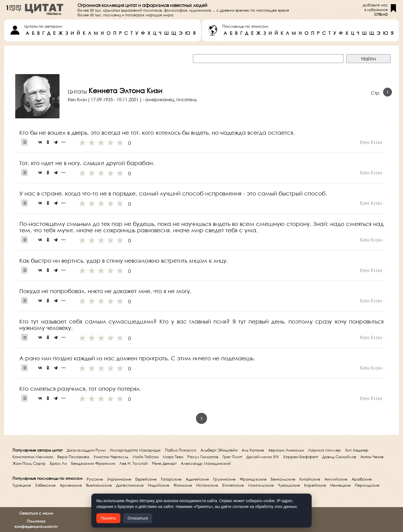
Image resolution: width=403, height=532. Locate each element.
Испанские (207, 485)
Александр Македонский (206, 463)
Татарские (171, 479)
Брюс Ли (58, 463)
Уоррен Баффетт (301, 457)
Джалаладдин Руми (86, 450)
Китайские (310, 479)
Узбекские (45, 485)
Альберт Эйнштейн (219, 450)
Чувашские (289, 485)
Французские (253, 479)
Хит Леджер (357, 450)
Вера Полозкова (73, 457)
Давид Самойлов (339, 457)
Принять (108, 518)
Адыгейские (197, 479)
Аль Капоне (253, 450)
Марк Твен (173, 457)
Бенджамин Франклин (93, 463)
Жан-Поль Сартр (29, 463)
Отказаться (138, 518)
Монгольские (261, 485)
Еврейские (146, 479)
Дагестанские (130, 485)
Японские (183, 485)
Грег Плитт (232, 457)
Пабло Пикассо (181, 450)
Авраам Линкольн (286, 450)
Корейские (315, 485)
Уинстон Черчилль (111, 457)
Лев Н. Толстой (134, 463)
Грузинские (224, 479)
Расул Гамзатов (203, 457)
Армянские (71, 485)
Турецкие (22, 485)
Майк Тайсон (146, 457)
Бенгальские (283, 479)
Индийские (159, 485)
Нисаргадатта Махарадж (135, 450)
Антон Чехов (372, 457)
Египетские (233, 485)
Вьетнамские (99, 485)
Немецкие (340, 485)
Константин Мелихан (33, 457)
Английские (336, 479)
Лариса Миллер (325, 450)
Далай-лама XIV (263, 457)
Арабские (362, 479)
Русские (95, 479)
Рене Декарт (164, 463)
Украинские (119, 479)
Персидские (367, 485)
